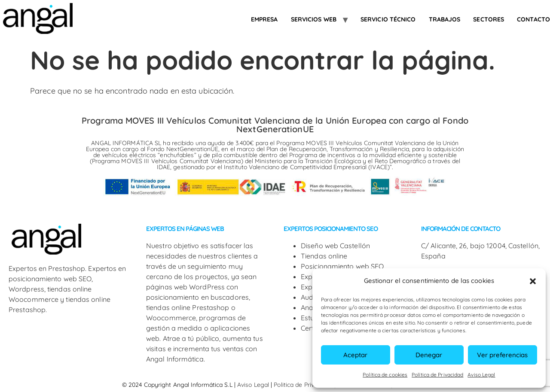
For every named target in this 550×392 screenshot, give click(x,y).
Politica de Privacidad (304, 385)
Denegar (429, 355)
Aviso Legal (481, 375)
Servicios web (314, 19)
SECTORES (489, 19)
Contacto (533, 19)
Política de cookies (385, 375)
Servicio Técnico (388, 19)
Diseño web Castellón (335, 246)
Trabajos (445, 19)
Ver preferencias (502, 355)
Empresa (264, 19)
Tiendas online (324, 256)
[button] (533, 281)
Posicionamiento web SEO (342, 266)
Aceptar (355, 355)
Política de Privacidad (437, 375)
